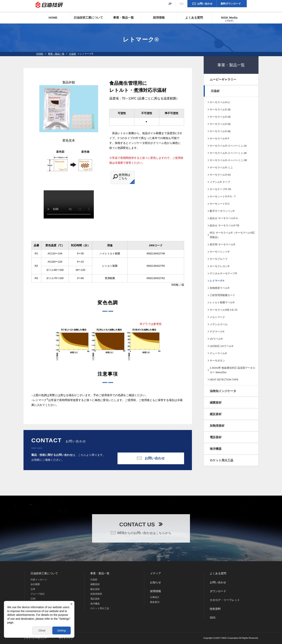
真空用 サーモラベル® (222, 244)
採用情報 (159, 18)
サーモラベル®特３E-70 (223, 310)
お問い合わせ (205, 4)
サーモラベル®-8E (220, 131)
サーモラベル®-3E (220, 110)
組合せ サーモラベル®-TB (225, 225)
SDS (213, 618)
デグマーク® (217, 332)
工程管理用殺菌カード (222, 295)
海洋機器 (216, 449)
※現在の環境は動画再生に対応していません (69, 204)
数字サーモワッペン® (222, 211)
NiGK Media (229, 19)
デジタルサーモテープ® (223, 273)
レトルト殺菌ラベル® (222, 302)
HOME (53, 18)
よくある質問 (194, 18)
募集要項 (155, 602)
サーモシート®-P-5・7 (223, 196)
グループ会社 (38, 594)
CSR (33, 599)
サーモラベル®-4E (220, 117)
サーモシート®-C (220, 204)
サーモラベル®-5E (220, 124)
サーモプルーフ (219, 259)
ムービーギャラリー (223, 79)
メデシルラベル (219, 324)
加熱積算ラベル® (220, 288)
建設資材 (216, 414)
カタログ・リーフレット (225, 600)
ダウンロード (218, 591)
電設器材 (216, 437)
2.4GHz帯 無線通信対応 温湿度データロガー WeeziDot (233, 370)
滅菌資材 (216, 402)
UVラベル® (216, 339)
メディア (155, 573)
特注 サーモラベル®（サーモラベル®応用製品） (232, 235)
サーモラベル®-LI (220, 102)
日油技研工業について (88, 18)
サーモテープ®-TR (220, 189)
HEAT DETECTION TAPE (224, 380)
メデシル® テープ (220, 182)
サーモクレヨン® (220, 266)
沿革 (33, 589)
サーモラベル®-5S (220, 175)
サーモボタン (217, 361)
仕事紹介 (155, 597)
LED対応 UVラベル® (222, 346)
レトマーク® (217, 281)
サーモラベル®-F (220, 139)
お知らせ (155, 582)
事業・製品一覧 (123, 18)
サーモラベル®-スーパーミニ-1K (228, 146)
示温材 (72, 54)
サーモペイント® (220, 252)
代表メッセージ (39, 580)
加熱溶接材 (217, 426)
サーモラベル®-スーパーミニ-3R (228, 160)
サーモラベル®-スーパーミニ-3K (228, 153)
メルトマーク (217, 317)
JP (170, 4)
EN (182, 4)
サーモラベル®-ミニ (221, 168)
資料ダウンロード (231, 4)
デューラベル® (218, 353)
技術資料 (215, 609)
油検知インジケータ (223, 391)
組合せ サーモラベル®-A (224, 218)
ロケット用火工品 (221, 460)
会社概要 (35, 584)
